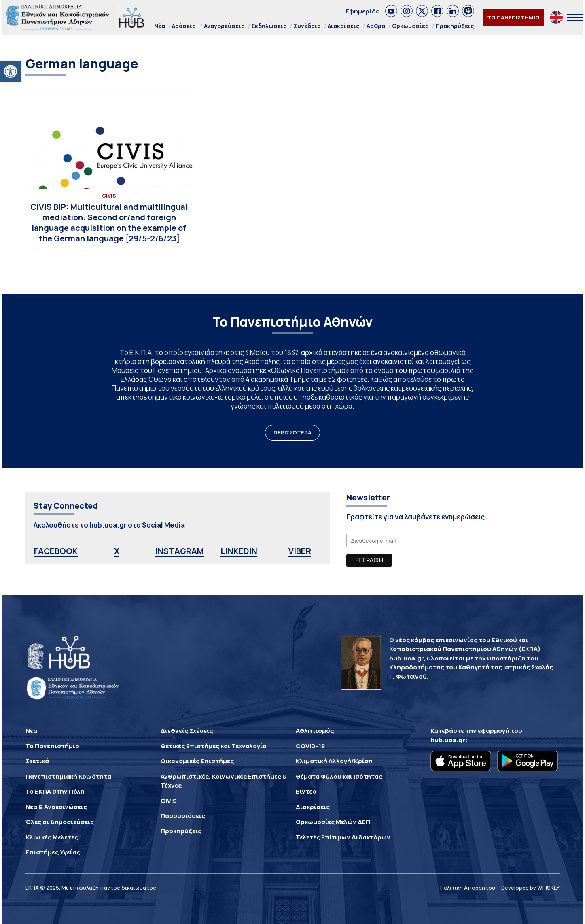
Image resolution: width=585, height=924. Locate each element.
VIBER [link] (300, 551)
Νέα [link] (160, 26)
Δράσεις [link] (184, 26)
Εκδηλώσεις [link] (269, 26)
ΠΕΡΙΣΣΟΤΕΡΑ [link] (292, 432)
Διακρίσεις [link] (344, 26)
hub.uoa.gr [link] (448, 740)
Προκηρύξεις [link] (455, 26)
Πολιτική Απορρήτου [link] (468, 888)
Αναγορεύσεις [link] (224, 26)
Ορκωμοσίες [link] (410, 26)
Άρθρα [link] (376, 26)
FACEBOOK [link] (56, 551)
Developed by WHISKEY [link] (530, 888)
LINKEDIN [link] (239, 551)
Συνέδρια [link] (307, 26)
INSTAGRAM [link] (180, 551)
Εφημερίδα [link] (363, 11)
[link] (11, 71)
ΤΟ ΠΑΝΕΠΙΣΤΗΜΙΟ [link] (513, 17)
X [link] (117, 551)
